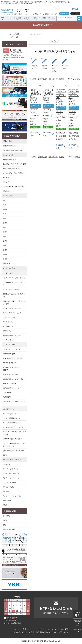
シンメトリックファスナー (12, 308)
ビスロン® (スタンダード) (11, 414)
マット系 (6, 491)
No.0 (4, 200)
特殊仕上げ (6, 191)
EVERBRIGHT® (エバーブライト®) (14, 284)
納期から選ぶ (7, 141)
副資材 (5, 455)
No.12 (5, 259)
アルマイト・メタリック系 (12, 496)
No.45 (5, 223)
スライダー (6, 182)
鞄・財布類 (6, 516)
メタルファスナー (9, 273)
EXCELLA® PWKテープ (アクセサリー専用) (14, 302)
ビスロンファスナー (9, 409)
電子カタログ (37, 19)
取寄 (14, 150)
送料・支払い (19, 14)
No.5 (4, 227)
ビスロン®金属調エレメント (12, 418)
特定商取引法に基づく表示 (24, 632)
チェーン (6, 178)
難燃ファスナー (8, 331)
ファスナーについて (51, 629)
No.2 (4, 205)
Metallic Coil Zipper (9, 354)
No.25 (5, 209)
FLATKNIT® (7, 397)
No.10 (5, 254)
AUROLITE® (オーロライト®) (13, 379)
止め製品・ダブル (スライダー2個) (14, 164)
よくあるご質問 (18, 19)
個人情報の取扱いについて (46, 632)
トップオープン (8, 340)
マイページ (38, 629)
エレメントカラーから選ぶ (12, 460)
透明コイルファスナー (10, 374)
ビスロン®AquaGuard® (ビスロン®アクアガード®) (14, 445)
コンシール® (7, 393)
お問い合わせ (27, 19)
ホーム (17, 629)
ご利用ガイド (37, 14)
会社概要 (46, 14)
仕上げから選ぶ (8, 155)
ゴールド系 (6, 464)
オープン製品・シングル (11, 169)
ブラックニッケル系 (9, 482)
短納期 (12, 146)
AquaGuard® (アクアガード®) (13, 358)
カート (78, 613)
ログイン (75, 14)
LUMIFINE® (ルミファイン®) (12, 439)
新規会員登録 (64, 14)
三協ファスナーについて (49, 19)
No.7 (4, 236)
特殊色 (5, 505)
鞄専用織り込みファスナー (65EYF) (12, 369)
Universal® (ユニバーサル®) (12, 313)
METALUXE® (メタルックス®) (13, 427)
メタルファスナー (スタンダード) (14, 278)
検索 (79, 19)
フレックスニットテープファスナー (14, 403)
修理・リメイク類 (9, 529)
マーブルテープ (8, 326)
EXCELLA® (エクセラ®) (11, 289)
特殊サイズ (6, 263)
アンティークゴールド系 (11, 473)
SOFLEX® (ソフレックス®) (12, 388)
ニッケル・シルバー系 (10, 469)
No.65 (5, 232)
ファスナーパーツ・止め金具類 (13, 187)
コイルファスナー (9, 345)
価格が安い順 (42, 79)
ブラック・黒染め (9, 487)
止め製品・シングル (9, 160)
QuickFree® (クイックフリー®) (13, 451)
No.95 (5, 250)
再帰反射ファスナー (9, 384)
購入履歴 (78, 630)
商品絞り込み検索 (41, 25)
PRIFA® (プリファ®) (10, 363)
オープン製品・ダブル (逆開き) (13, 173)
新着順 (61, 79)
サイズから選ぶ (8, 196)
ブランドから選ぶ (9, 268)
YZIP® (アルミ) (8, 322)
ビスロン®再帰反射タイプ (11, 423)
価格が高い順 (53, 79)
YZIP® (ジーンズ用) (9, 317)
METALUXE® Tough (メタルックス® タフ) (14, 433)
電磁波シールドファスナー (12, 335)
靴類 (4, 525)
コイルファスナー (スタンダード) (14, 349)
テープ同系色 (7, 500)
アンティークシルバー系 (11, 478)
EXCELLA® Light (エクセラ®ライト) (14, 295)
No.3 (4, 214)
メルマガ (54, 14)
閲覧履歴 (78, 621)
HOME (3, 19)
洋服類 (5, 520)
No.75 (5, 241)
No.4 (4, 218)
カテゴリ (9, 19)
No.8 (4, 245)
